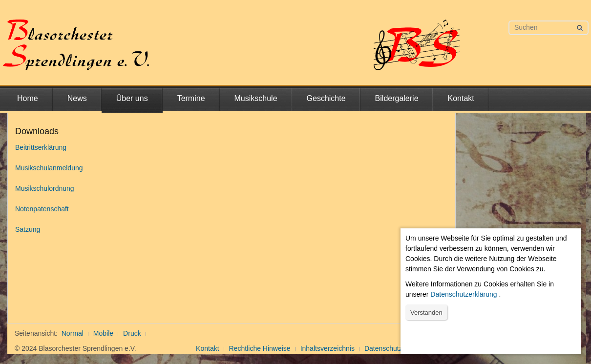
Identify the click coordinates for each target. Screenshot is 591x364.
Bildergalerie (397, 98)
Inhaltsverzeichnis (327, 348)
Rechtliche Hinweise (260, 348)
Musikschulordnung (45, 188)
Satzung (28, 229)
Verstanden (426, 313)
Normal (73, 333)
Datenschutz (383, 348)
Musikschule (256, 98)
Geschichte (326, 98)
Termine (191, 98)
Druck (132, 333)
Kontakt (461, 98)
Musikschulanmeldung (49, 168)
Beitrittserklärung (41, 147)
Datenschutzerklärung (464, 294)
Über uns (132, 98)
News (77, 98)
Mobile (103, 333)
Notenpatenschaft (42, 209)
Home (28, 98)
